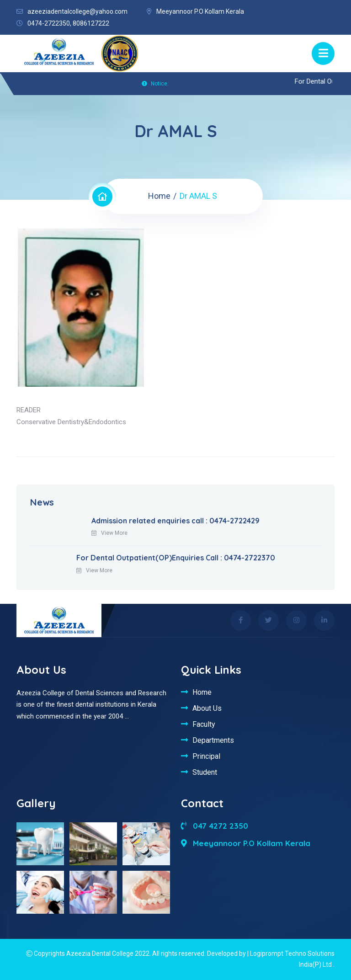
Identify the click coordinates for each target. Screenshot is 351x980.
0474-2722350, (49, 23)
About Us (207, 708)
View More (109, 533)
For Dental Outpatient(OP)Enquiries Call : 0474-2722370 (176, 558)
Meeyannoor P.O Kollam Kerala (246, 843)
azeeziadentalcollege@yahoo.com (77, 11)
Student (205, 772)
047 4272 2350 (215, 826)
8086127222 (91, 23)
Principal (206, 756)
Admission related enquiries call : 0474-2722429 (175, 521)
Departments (213, 740)
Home (159, 196)
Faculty (204, 724)
